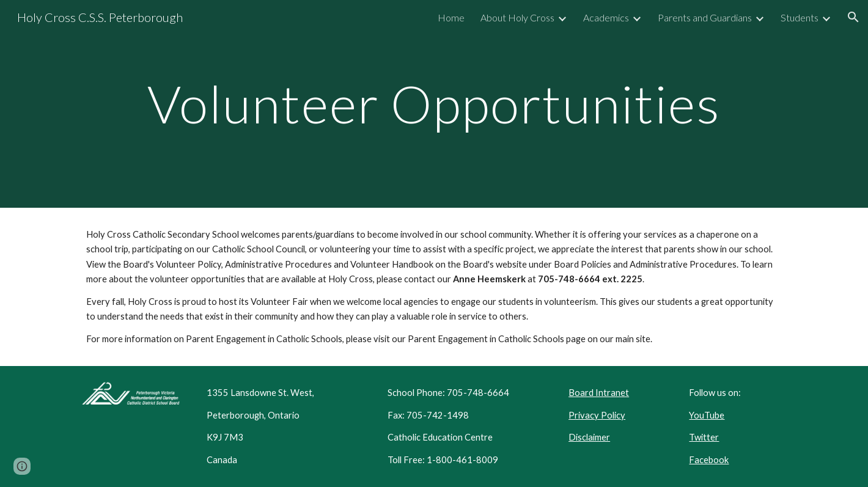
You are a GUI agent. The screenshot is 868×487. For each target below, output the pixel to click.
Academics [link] (606, 17)
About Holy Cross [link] (517, 17)
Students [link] (800, 17)
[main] (434, 104)
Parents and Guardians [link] (705, 17)
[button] (853, 17)
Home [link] (451, 17)
